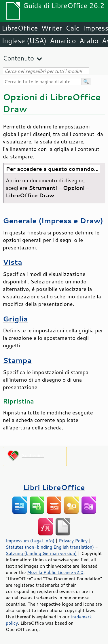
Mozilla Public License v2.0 (55, 572)
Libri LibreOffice (54, 487)
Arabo (89, 41)
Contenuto (18, 58)
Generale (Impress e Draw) (53, 220)
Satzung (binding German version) (41, 553)
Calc (73, 28)
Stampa (17, 360)
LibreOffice (20, 28)
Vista (13, 262)
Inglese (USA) (24, 41)
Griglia (15, 319)
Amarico (63, 41)
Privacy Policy (73, 541)
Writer (52, 28)
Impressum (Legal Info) (30, 541)
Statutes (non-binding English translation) (50, 547)
